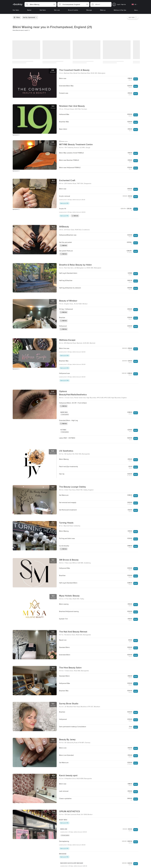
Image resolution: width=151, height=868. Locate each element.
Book (136, 79)
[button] (41, 4)
